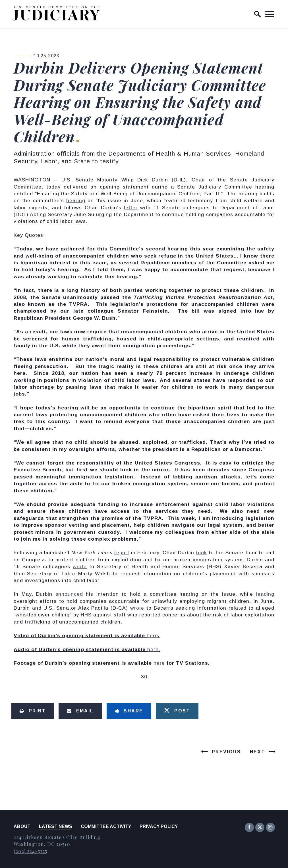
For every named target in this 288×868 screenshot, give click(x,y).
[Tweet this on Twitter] (177, 711)
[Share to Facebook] (129, 711)
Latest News (56, 826)
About (22, 826)
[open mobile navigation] (270, 14)
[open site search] (258, 14)
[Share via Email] (80, 711)
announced (69, 594)
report (122, 553)
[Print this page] (33, 711)
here (152, 635)
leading (265, 594)
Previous (226, 752)
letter (131, 208)
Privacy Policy (159, 826)
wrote (80, 566)
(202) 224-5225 (30, 851)
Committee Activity (106, 826)
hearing (76, 200)
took (201, 553)
